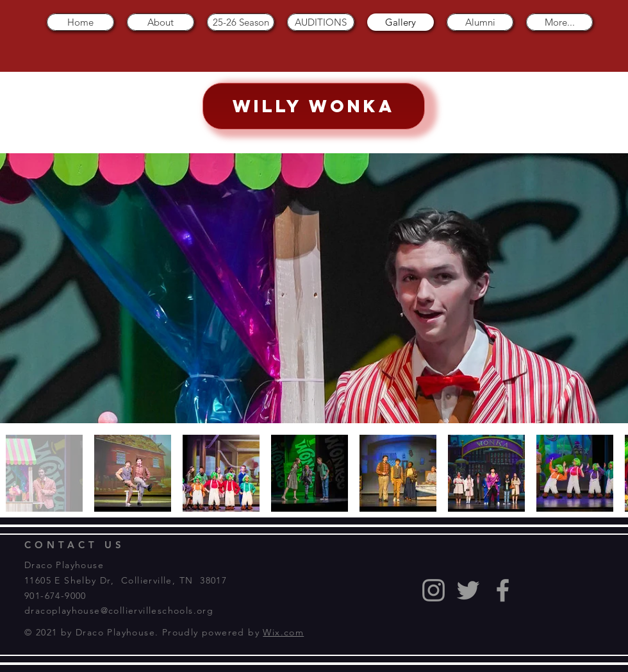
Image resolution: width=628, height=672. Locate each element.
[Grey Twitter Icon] (468, 590)
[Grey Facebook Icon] (503, 590)
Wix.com (283, 632)
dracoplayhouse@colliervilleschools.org (119, 610)
